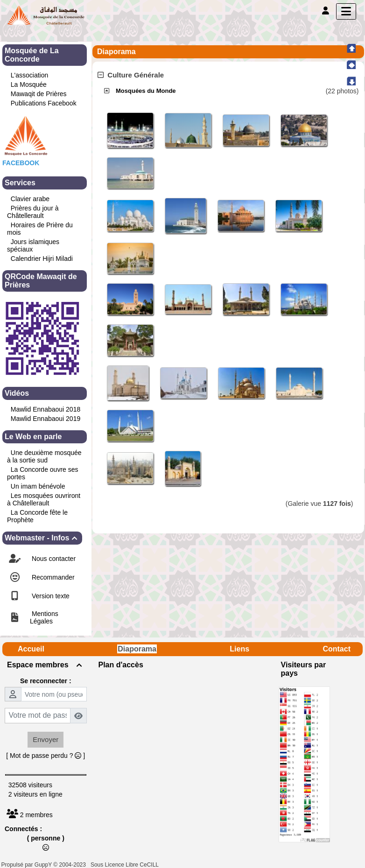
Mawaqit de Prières (39, 94)
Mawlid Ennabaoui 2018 (46, 409)
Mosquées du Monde (146, 91)
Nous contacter (53, 559)
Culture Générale (131, 75)
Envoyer (46, 739)
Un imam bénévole (38, 486)
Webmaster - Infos (42, 538)
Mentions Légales (44, 617)
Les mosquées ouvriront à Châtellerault (44, 499)
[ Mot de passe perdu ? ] (46, 756)
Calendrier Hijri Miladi (42, 259)
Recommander (52, 577)
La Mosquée (29, 84)
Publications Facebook (44, 103)
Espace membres (46, 665)
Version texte (50, 596)
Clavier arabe (30, 199)
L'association (30, 75)
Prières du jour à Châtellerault (33, 212)
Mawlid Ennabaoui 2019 (46, 419)
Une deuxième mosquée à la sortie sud (44, 456)
